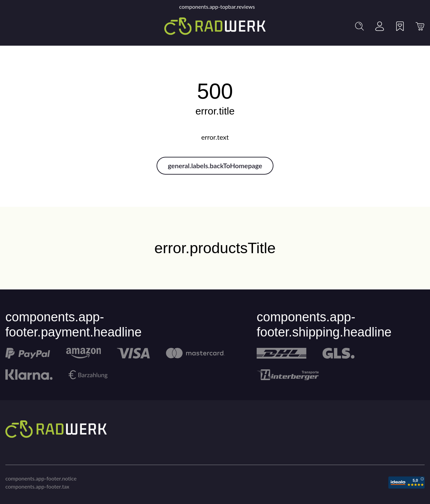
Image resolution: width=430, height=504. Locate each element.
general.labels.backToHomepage (215, 166)
